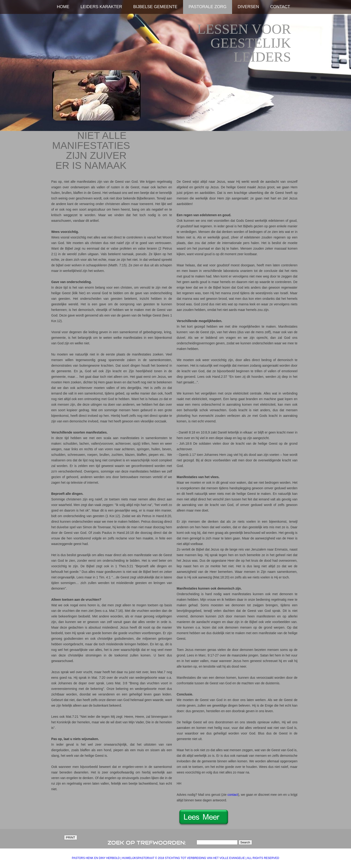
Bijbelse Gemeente (155, 7)
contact (233, 795)
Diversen (248, 7)
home (63, 7)
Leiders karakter (101, 7)
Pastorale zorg (208, 7)
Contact (280, 7)
